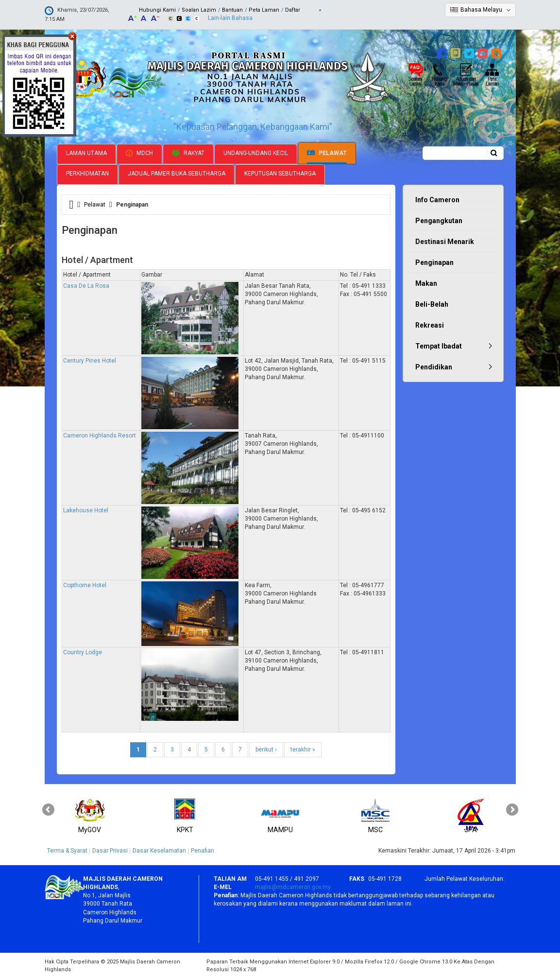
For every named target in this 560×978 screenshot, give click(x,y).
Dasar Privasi (110, 851)
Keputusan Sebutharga (280, 174)
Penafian (203, 851)
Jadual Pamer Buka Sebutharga (177, 174)
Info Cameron (437, 200)
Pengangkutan (439, 221)
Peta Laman (264, 10)
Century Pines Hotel (90, 361)
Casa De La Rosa (86, 286)
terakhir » (303, 750)
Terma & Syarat (67, 851)
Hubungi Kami (157, 10)
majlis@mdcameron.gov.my (293, 887)
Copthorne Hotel (85, 585)
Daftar (293, 10)
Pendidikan (434, 367)
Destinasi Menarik (445, 242)
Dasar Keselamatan (159, 851)
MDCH (139, 153)
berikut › (266, 750)
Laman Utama (86, 153)
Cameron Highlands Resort (100, 436)
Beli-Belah (432, 304)
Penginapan (434, 262)
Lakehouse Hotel (86, 510)
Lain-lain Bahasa (230, 18)
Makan (426, 283)
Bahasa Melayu (481, 10)
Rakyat (188, 153)
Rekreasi (430, 325)
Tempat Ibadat (439, 346)
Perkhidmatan (87, 174)
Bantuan (232, 10)
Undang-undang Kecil (256, 153)
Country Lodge (83, 652)
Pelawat (327, 153)
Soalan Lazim (199, 10)
